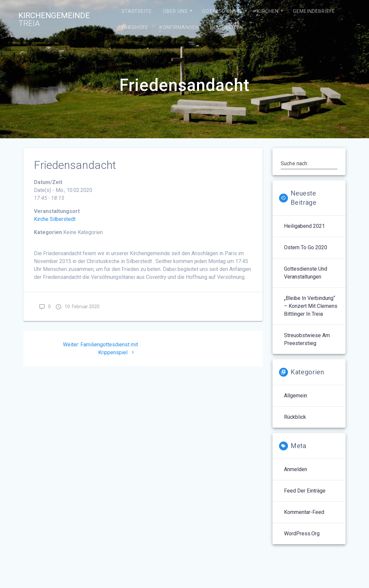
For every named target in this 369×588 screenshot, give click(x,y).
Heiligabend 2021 (304, 226)
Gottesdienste (223, 11)
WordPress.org (302, 534)
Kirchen (268, 11)
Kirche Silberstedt (55, 219)
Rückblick (295, 417)
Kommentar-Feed (304, 512)
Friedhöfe (135, 27)
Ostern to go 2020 (306, 247)
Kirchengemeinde (54, 19)
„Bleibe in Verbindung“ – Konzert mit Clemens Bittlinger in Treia (311, 306)
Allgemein (296, 396)
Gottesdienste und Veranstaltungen (306, 273)
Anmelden (296, 469)
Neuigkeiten (227, 27)
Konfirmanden (179, 27)
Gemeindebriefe (314, 11)
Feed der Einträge (305, 491)
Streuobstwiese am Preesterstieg (307, 339)
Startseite (137, 11)
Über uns (175, 11)
